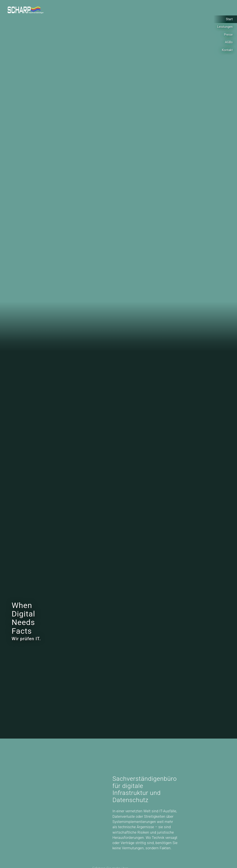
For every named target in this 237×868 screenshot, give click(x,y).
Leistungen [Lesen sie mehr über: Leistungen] (225, 27)
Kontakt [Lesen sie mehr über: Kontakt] (227, 50)
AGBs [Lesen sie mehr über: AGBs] (229, 42)
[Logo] (26, 10)
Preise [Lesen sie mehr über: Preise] (228, 35)
